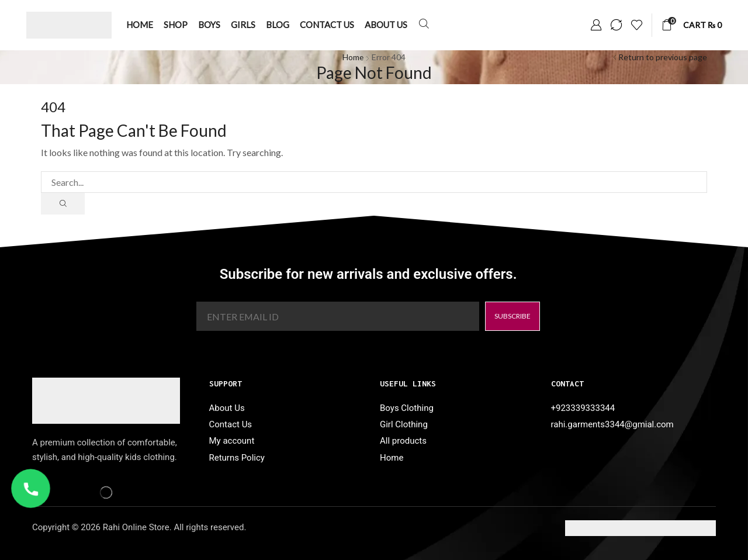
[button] (424, 24)
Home (353, 57)
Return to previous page (663, 57)
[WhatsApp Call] (31, 488)
